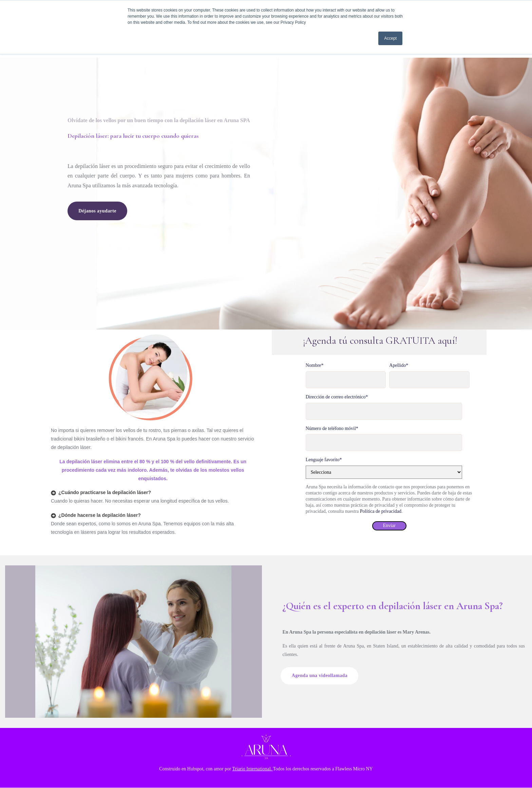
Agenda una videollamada (322, 676)
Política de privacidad (381, 511)
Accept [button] (390, 38)
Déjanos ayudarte (100, 211)
